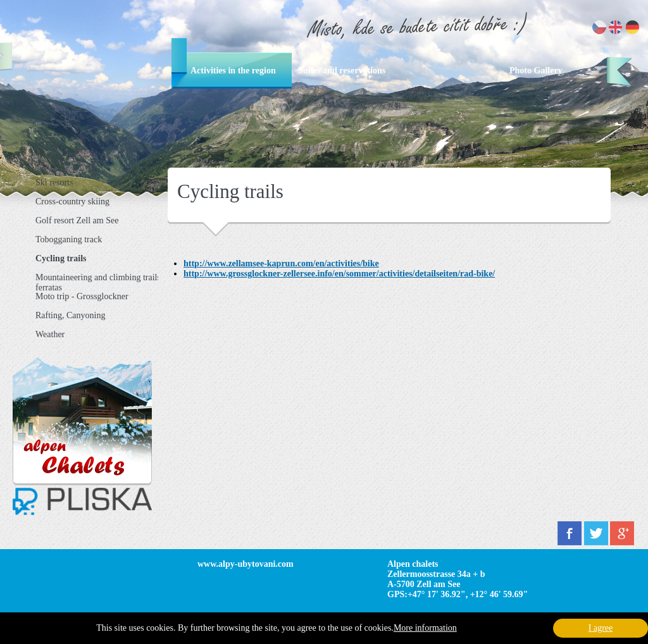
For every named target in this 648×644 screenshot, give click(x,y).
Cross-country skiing (72, 201)
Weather (50, 334)
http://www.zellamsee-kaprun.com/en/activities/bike (281, 263)
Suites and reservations (342, 71)
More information (425, 628)
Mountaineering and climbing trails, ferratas (99, 282)
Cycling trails (61, 258)
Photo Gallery (536, 71)
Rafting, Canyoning (70, 315)
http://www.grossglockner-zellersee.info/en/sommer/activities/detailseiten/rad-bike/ (339, 274)
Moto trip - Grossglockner (82, 296)
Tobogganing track (69, 239)
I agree (601, 628)
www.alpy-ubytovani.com (246, 564)
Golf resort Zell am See (77, 220)
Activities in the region (233, 71)
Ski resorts (54, 183)
